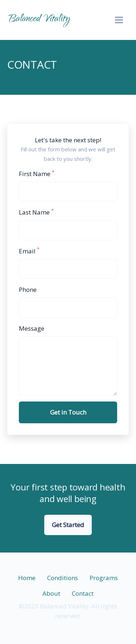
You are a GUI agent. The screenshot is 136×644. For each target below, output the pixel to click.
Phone (28, 290)
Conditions (63, 578)
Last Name (36, 212)
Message (32, 328)
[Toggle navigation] (119, 20)
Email (29, 251)
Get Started (68, 525)
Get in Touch (68, 412)
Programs (104, 578)
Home (27, 578)
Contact (83, 593)
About (51, 593)
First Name (37, 173)
